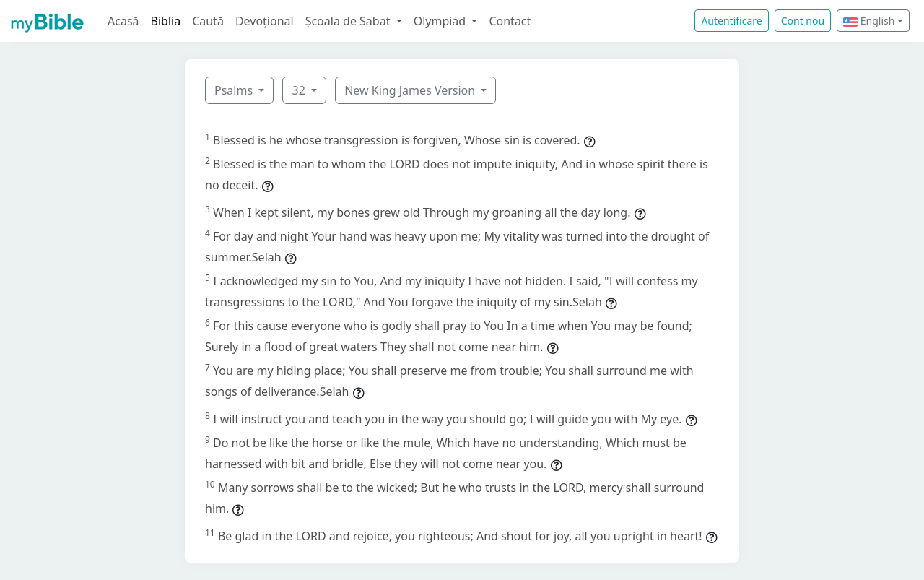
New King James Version (411, 90)
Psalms (235, 90)
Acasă (123, 21)
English (869, 21)
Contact (510, 21)
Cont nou (803, 21)
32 (300, 90)
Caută (208, 21)
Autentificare (731, 21)
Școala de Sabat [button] (349, 21)
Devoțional (265, 21)
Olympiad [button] (441, 21)
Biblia (166, 21)
